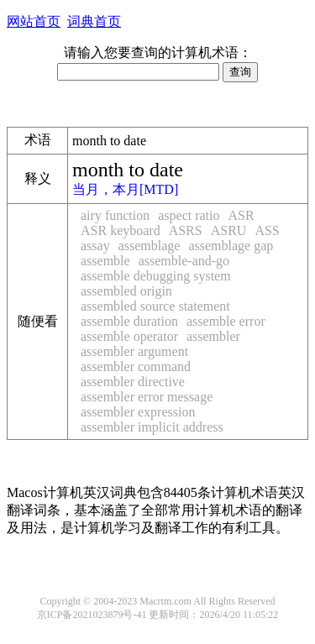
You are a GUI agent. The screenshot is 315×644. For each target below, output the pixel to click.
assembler (213, 336)
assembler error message (147, 397)
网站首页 (34, 21)
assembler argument (134, 351)
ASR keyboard (121, 230)
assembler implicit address (152, 427)
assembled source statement (155, 306)
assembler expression (138, 412)
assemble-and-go (184, 261)
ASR (241, 215)
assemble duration (129, 321)
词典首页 (94, 21)
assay (95, 246)
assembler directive (133, 382)
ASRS (186, 230)
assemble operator (129, 336)
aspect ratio (189, 215)
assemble (105, 261)
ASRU (229, 230)
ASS (267, 230)
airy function (115, 215)
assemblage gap (231, 246)
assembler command (136, 367)
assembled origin (126, 291)
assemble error (226, 321)
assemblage (150, 246)
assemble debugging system (156, 276)
